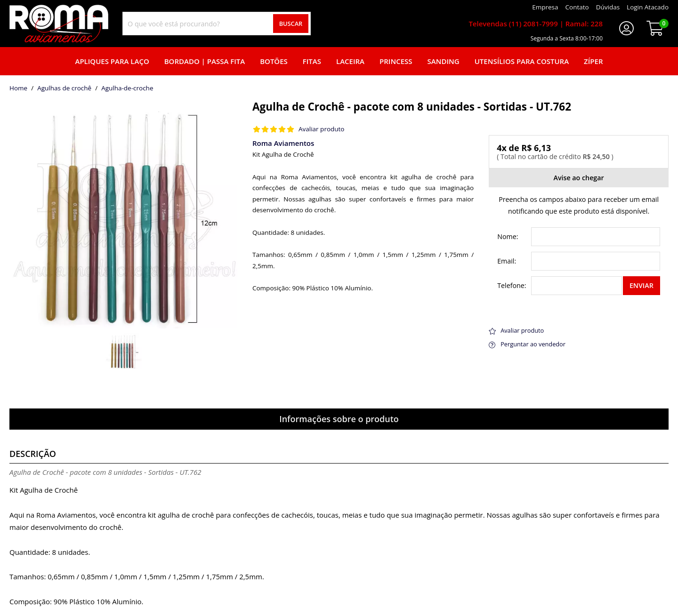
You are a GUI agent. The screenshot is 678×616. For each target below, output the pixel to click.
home (18, 88)
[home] (59, 24)
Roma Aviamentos (283, 143)
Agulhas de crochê (64, 88)
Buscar (291, 24)
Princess (396, 61)
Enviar (642, 285)
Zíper (593, 61)
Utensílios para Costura (522, 61)
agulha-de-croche (127, 88)
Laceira (350, 61)
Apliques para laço (112, 61)
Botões (274, 61)
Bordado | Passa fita (205, 61)
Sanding (444, 61)
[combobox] (217, 24)
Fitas (312, 61)
